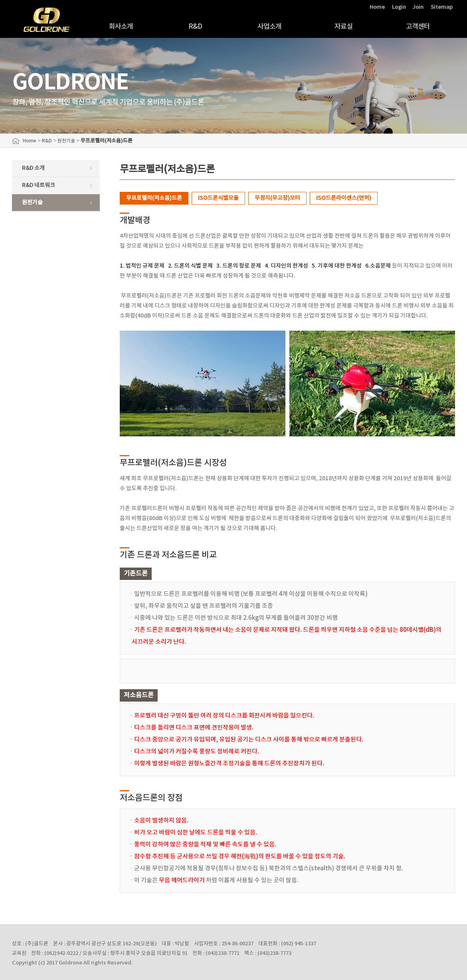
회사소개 (121, 27)
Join (418, 7)
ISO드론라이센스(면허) (344, 198)
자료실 (343, 27)
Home (377, 7)
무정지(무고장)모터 (277, 198)
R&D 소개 (33, 168)
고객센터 (418, 27)
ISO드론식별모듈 (218, 198)
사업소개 (270, 27)
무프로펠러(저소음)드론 (154, 198)
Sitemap (442, 7)
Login (399, 7)
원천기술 (32, 202)
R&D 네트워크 (39, 185)
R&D (195, 27)
